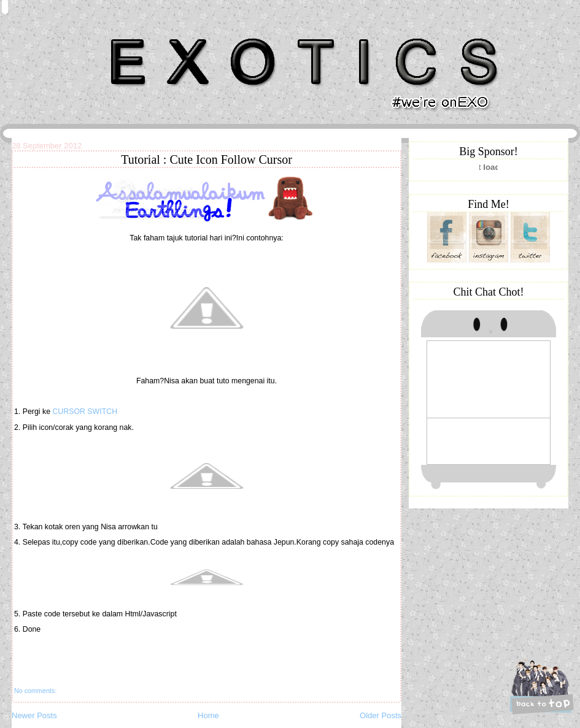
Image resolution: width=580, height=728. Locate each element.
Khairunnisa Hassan (146, 33)
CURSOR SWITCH (85, 412)
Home (208, 715)
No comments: (35, 691)
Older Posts (381, 715)
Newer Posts (34, 715)
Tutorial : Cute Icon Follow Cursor (207, 159)
